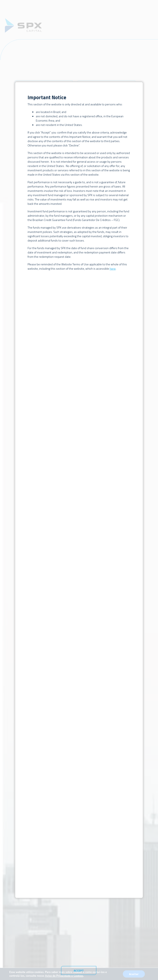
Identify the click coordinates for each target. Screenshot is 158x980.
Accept (79, 970)
